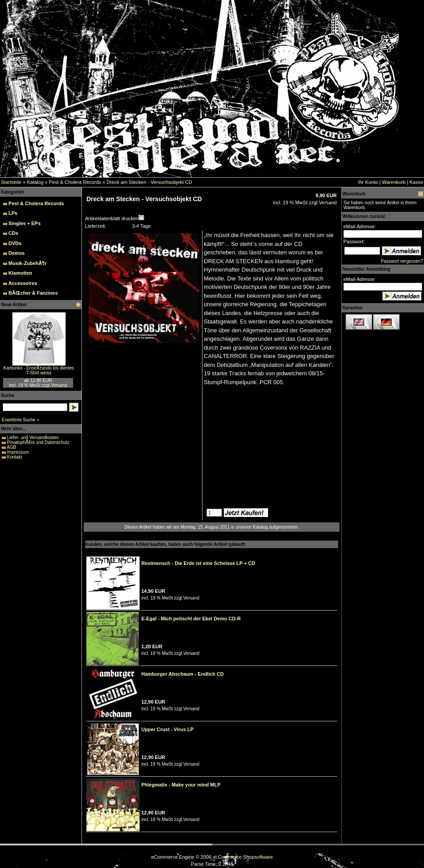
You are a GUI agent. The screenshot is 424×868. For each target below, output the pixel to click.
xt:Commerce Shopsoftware (243, 857)
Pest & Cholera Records (75, 182)
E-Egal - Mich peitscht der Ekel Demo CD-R (191, 619)
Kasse (416, 182)
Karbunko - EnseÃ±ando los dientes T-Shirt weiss (39, 370)
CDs (13, 233)
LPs (13, 213)
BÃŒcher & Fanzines (33, 293)
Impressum (18, 452)
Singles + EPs (24, 223)
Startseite (11, 182)
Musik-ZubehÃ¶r (27, 263)
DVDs (15, 243)
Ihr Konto (368, 182)
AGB (11, 447)
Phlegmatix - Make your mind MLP (181, 785)
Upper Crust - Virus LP (167, 729)
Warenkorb (394, 182)
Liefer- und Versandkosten (33, 438)
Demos (17, 253)
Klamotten (20, 273)
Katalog (35, 182)
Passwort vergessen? (402, 261)
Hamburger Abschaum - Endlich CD (183, 674)
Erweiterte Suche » (21, 420)
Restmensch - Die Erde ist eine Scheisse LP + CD (198, 563)
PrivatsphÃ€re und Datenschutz (38, 442)
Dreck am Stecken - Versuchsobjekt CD (149, 182)
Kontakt (15, 457)
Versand (59, 385)
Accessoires (23, 283)
